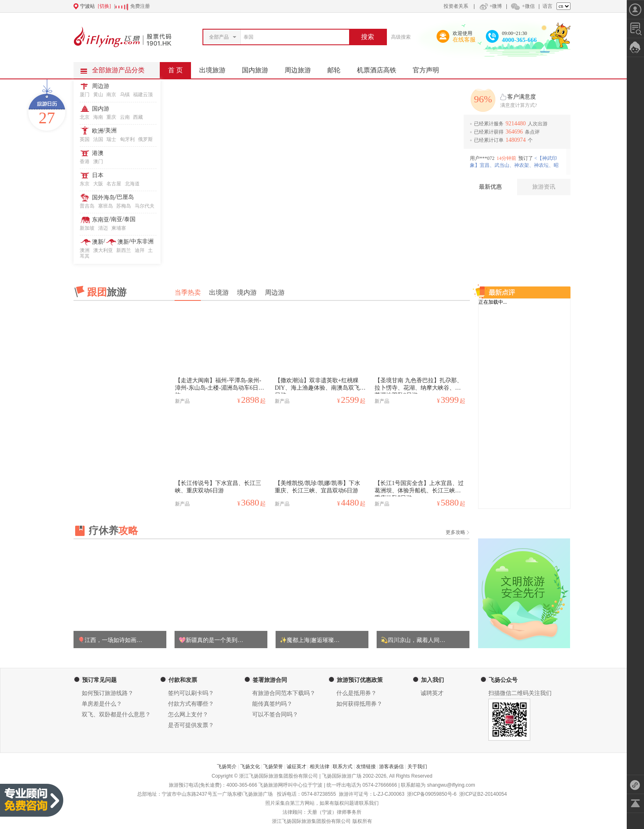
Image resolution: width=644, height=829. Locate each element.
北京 (85, 117)
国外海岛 (103, 197)
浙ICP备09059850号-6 (432, 794)
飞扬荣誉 (273, 767)
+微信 (522, 6)
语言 (547, 6)
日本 (98, 175)
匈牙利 (127, 139)
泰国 (130, 219)
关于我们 (417, 767)
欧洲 (98, 131)
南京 (111, 95)
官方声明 (430, 68)
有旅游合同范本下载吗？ (284, 693)
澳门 (98, 162)
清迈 (103, 228)
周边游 (101, 86)
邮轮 (338, 68)
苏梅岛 (124, 206)
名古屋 (114, 184)
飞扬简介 (227, 767)
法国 (98, 139)
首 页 (175, 70)
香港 (85, 162)
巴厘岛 (125, 197)
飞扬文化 (250, 767)
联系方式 (343, 767)
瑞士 (111, 139)
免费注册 (140, 6)
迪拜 (140, 250)
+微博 (490, 6)
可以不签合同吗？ (275, 715)
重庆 (111, 117)
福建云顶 (143, 95)
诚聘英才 (432, 693)
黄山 (98, 95)
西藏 (138, 117)
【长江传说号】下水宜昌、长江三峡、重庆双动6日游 (218, 487)
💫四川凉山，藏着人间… (413, 640)
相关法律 (320, 767)
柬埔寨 (119, 228)
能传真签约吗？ (272, 704)
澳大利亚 (103, 250)
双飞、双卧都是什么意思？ (116, 715)
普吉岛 (87, 206)
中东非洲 (142, 241)
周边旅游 (302, 68)
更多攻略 (455, 532)
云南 (125, 117)
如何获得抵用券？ (359, 704)
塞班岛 (106, 206)
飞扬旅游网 (271, 785)
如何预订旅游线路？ (108, 693)
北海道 (132, 184)
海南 (98, 117)
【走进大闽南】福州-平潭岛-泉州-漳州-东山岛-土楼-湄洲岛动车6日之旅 (220, 386)
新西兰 (124, 250)
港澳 (98, 153)
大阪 (98, 184)
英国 (85, 139)
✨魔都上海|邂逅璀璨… (310, 640)
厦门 (85, 95)
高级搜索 (401, 37)
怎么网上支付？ (188, 715)
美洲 (111, 130)
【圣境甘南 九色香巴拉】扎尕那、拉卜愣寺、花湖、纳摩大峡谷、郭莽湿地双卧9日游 (419, 386)
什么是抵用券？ (356, 693)
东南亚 (101, 220)
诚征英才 (297, 767)
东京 (85, 184)
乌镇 (125, 95)
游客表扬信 (391, 767)
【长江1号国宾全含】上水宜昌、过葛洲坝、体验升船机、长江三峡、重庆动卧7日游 (419, 488)
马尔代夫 (145, 206)
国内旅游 (259, 68)
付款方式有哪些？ (191, 704)
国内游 (101, 109)
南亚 (117, 219)
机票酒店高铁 (381, 68)
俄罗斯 (145, 139)
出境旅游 (216, 68)
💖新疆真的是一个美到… (211, 640)
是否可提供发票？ (191, 725)
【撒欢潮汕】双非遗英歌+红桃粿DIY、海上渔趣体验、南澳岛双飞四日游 (320, 386)
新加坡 (87, 228)
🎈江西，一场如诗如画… (110, 640)
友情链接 (366, 767)
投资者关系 (456, 6)
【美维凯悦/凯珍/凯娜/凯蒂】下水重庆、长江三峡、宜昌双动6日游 (317, 487)
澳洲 (85, 250)
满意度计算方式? (519, 105)
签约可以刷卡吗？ (191, 693)
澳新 (98, 242)
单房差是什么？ (102, 704)
